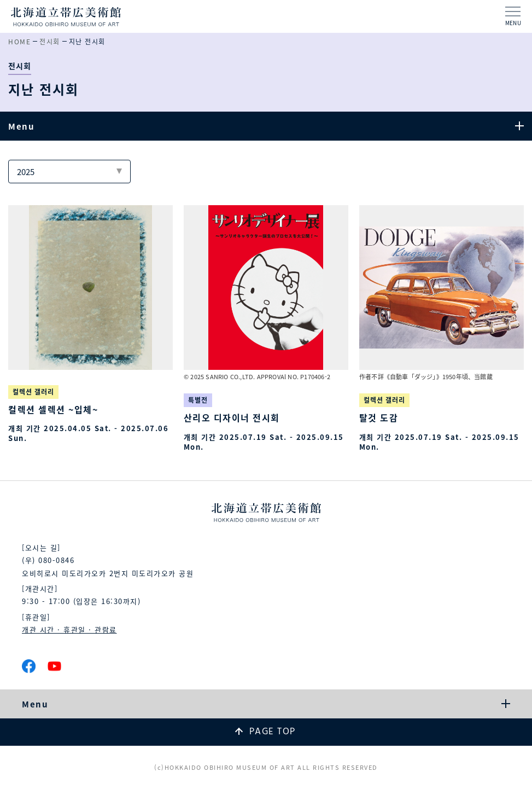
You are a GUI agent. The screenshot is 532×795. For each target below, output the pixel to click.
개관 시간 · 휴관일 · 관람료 (69, 629)
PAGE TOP (273, 732)
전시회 (50, 41)
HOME (19, 41)
